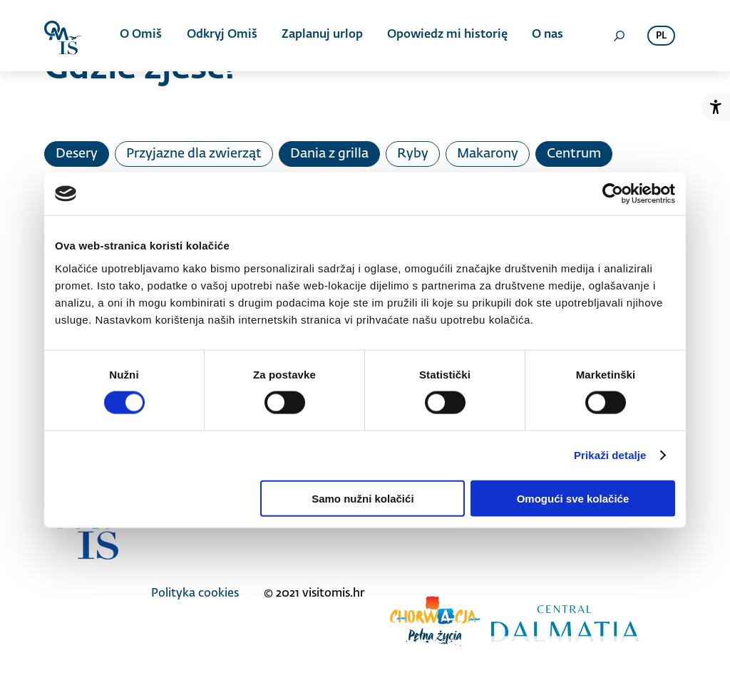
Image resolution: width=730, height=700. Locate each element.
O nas (547, 36)
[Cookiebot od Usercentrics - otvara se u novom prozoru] (613, 194)
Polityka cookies (195, 594)
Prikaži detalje (610, 455)
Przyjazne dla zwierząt (194, 154)
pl (661, 36)
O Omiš (142, 36)
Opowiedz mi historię (447, 36)
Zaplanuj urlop (322, 36)
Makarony (488, 154)
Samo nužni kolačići (363, 498)
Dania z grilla (329, 154)
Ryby (413, 154)
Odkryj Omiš (222, 36)
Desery (77, 154)
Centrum (574, 154)
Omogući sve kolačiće (573, 498)
